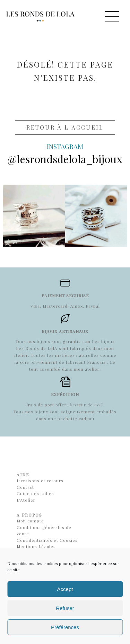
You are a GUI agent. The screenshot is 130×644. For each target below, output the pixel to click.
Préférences (65, 627)
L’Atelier (26, 500)
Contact (25, 487)
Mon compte (30, 521)
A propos (29, 515)
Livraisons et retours (40, 480)
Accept (65, 589)
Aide (23, 475)
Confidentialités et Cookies (47, 540)
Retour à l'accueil (65, 127)
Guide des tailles (35, 493)
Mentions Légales (36, 546)
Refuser (65, 608)
